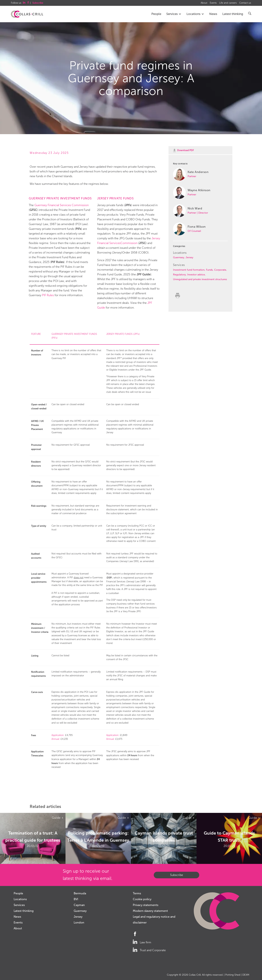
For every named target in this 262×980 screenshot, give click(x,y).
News (213, 14)
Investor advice (196, 275)
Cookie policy (142, 899)
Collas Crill (195, 975)
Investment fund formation (189, 270)
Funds (209, 270)
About (204, 3)
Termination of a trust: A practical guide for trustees (33, 836)
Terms (137, 893)
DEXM (246, 975)
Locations (195, 14)
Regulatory (179, 275)
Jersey (189, 257)
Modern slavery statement (150, 911)
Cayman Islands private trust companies (164, 836)
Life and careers (228, 3)
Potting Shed (233, 975)
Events (213, 3)
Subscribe (177, 875)
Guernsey (179, 257)
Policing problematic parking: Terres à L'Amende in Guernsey (98, 836)
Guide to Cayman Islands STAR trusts (229, 836)
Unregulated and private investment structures (200, 279)
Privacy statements (146, 905)
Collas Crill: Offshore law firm (27, 14)
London (79, 922)
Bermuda (80, 893)
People (156, 14)
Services (174, 14)
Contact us (245, 3)
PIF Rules (48, 295)
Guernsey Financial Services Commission (61, 205)
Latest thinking (233, 14)
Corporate (220, 270)
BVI (76, 899)
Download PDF (186, 150)
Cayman (79, 905)
